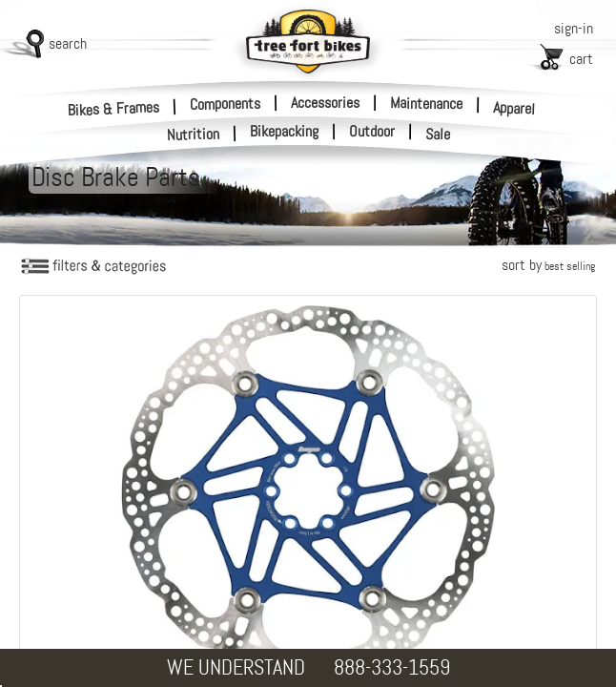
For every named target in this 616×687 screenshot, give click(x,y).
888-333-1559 (392, 667)
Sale (438, 135)
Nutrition (194, 134)
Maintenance (426, 103)
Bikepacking (284, 132)
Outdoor (372, 132)
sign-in (574, 28)
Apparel (514, 108)
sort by (548, 265)
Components (225, 103)
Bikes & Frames (114, 108)
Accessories (325, 103)
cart (581, 59)
